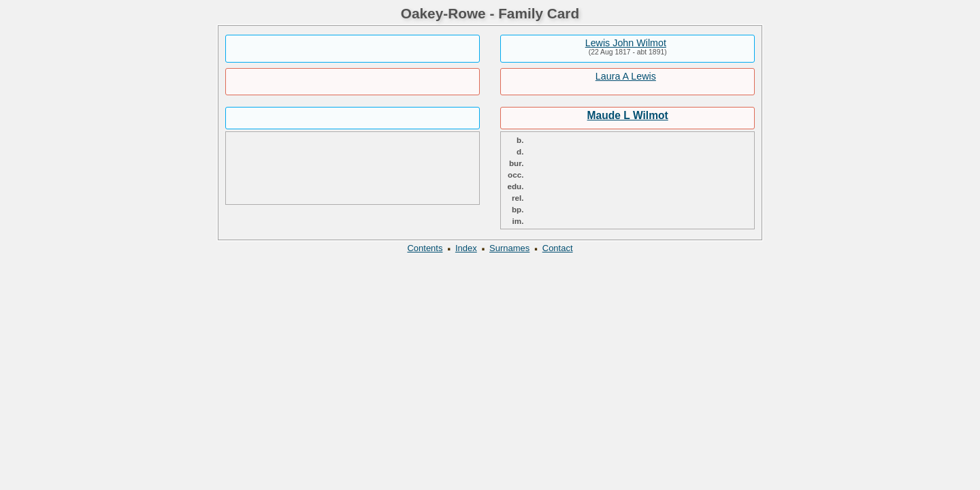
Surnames (509, 248)
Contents (425, 248)
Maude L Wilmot (628, 115)
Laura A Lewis (626, 76)
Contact (558, 248)
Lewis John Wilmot (626, 43)
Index (466, 248)
